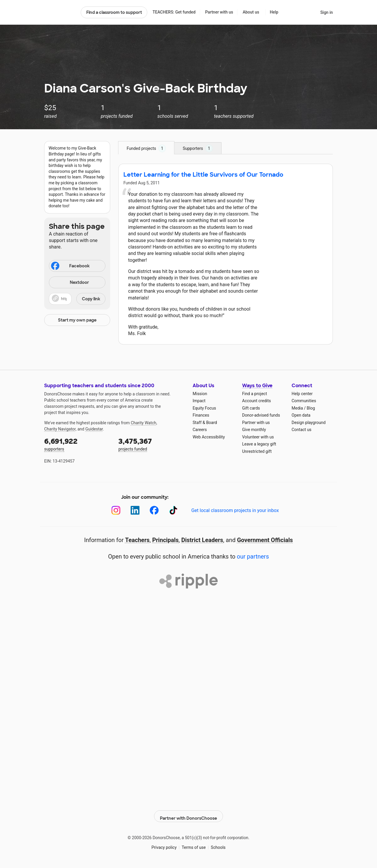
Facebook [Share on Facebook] (70, 266)
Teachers (137, 540)
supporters (77, 444)
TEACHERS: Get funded (174, 12)
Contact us (301, 430)
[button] (77, 299)
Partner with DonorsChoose (188, 813)
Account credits (257, 401)
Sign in (326, 12)
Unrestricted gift (257, 451)
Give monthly (254, 430)
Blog (311, 408)
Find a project (254, 394)
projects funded (151, 444)
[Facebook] (154, 510)
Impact (199, 401)
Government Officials (265, 540)
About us (251, 12)
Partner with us (219, 12)
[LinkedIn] (135, 510)
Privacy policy (164, 844)
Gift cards (251, 408)
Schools (218, 844)
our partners (253, 556)
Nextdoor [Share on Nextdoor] (70, 283)
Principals (166, 540)
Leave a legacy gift (259, 444)
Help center (302, 394)
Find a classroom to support (114, 12)
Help (274, 12)
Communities (304, 401)
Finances (201, 415)
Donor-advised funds (261, 415)
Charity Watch (144, 423)
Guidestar (94, 429)
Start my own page (77, 320)
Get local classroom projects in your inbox (235, 510)
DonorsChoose (60, 12)
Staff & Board (205, 423)
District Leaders (202, 540)
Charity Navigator (60, 429)
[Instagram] (116, 510)
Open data (301, 415)
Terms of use (194, 844)
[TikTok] (173, 510)
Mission (200, 394)
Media (297, 408)
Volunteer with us (258, 437)
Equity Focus (204, 408)
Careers (200, 430)
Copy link (91, 299)
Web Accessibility (209, 437)
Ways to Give (257, 386)
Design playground (309, 423)
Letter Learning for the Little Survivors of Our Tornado (203, 175)
